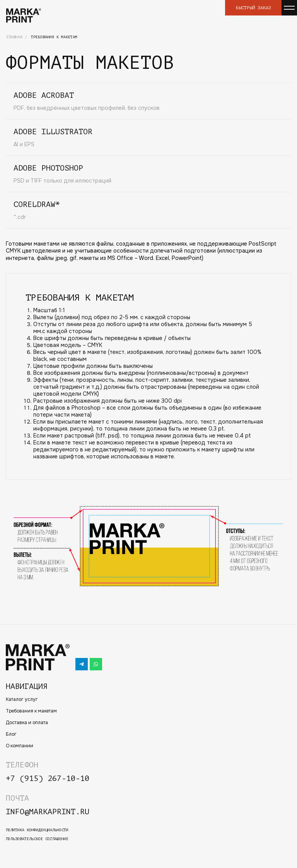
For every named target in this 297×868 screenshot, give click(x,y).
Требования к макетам (31, 711)
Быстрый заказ (253, 8)
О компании (20, 746)
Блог (11, 734)
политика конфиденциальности (37, 830)
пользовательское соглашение (37, 839)
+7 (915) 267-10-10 (48, 778)
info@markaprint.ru (48, 812)
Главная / (17, 37)
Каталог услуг (22, 699)
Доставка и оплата (27, 723)
